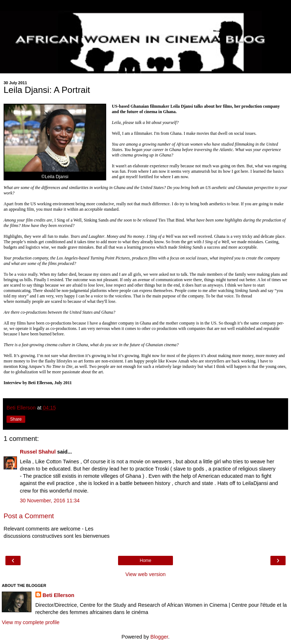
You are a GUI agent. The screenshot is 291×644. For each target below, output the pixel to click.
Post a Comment (29, 516)
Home (145, 561)
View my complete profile (31, 622)
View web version (145, 574)
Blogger (159, 637)
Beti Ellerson (58, 595)
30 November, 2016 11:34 (50, 501)
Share (16, 419)
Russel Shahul (38, 452)
